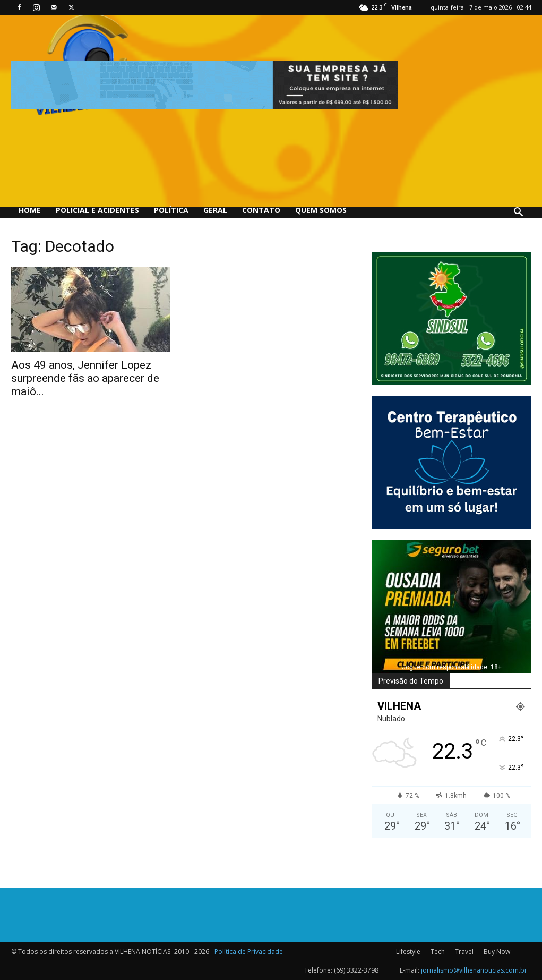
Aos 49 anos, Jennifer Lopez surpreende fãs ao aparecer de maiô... (85, 378)
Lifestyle (408, 952)
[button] (519, 213)
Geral (215, 210)
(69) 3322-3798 (356, 970)
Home (30, 210)
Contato (261, 210)
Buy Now (497, 952)
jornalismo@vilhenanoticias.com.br (474, 970)
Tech (438, 952)
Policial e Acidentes (97, 210)
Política (171, 210)
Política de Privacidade (249, 952)
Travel (464, 952)
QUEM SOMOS (321, 210)
